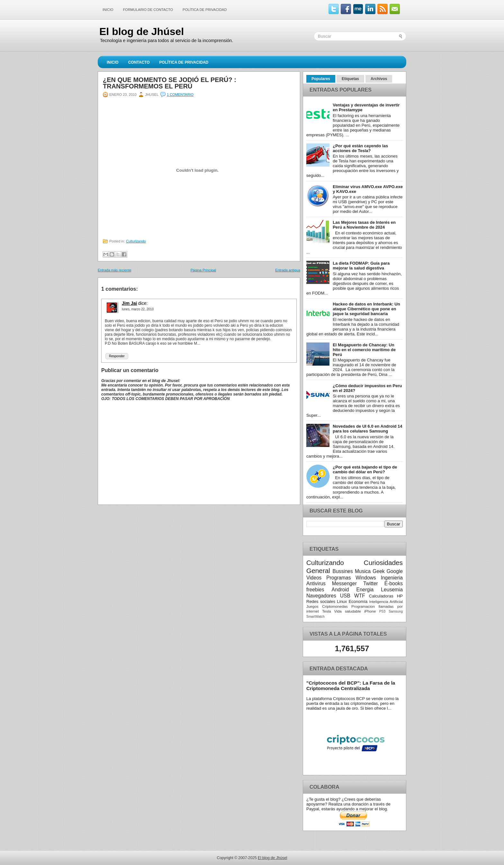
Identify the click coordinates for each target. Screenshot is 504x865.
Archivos (379, 79)
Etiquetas (350, 79)
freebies (315, 590)
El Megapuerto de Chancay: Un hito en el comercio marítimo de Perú (364, 350)
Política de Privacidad (205, 10)
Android (340, 590)
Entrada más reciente (115, 270)
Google (395, 571)
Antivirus (316, 583)
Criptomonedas (335, 606)
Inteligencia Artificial (386, 601)
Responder (117, 356)
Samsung (396, 611)
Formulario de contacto (148, 10)
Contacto (139, 62)
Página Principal (203, 270)
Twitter (371, 583)
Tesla (326, 611)
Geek (378, 571)
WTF (360, 596)
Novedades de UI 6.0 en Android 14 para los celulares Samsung (367, 429)
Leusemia (392, 590)
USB (345, 596)
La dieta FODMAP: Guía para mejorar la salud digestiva (361, 266)
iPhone (370, 611)
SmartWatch (315, 617)
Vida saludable (348, 611)
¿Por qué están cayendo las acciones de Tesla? (360, 148)
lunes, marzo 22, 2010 (138, 309)
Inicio (108, 10)
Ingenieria (392, 578)
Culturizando (136, 241)
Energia (365, 590)
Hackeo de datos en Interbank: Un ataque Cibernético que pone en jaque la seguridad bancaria (366, 309)
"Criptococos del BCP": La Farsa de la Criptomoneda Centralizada (351, 686)
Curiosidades (383, 563)
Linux (342, 601)
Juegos (312, 606)
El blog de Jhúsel (142, 32)
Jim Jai (129, 303)
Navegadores (321, 596)
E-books (394, 583)
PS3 (382, 611)
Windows (366, 578)
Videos (314, 578)
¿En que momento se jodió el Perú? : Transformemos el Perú (170, 83)
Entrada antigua (288, 270)
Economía (358, 601)
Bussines (343, 571)
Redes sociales (321, 601)
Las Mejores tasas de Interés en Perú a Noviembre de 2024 (364, 225)
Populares (321, 79)
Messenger (344, 583)
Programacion (363, 606)
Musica (363, 571)
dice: (143, 303)
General (318, 571)
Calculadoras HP (386, 596)
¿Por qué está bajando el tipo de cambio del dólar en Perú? (365, 469)
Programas (338, 578)
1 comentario (180, 95)
